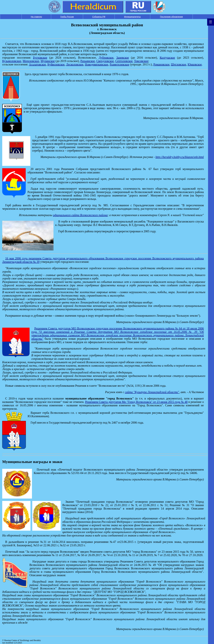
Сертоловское (124, 61)
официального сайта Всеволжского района (80, 215)
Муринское (48, 61)
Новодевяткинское (97, 64)
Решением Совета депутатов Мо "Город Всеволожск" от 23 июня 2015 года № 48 (136, 402)
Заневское (123, 58)
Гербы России (67, 17)
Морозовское (31, 61)
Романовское (161, 64)
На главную (36, 17)
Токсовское (141, 61)
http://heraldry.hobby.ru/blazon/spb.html (180, 157)
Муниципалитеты (132, 17)
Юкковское (195, 64)
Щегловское (178, 64)
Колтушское (167, 58)
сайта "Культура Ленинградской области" (152, 392)
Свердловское (105, 61)
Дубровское (106, 58)
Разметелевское (119, 64)
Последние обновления (171, 17)
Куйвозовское (56, 64)
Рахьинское (88, 61)
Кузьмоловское (12, 61)
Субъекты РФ (99, 17)
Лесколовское (75, 64)
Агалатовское (38, 64)
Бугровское (40, 58)
